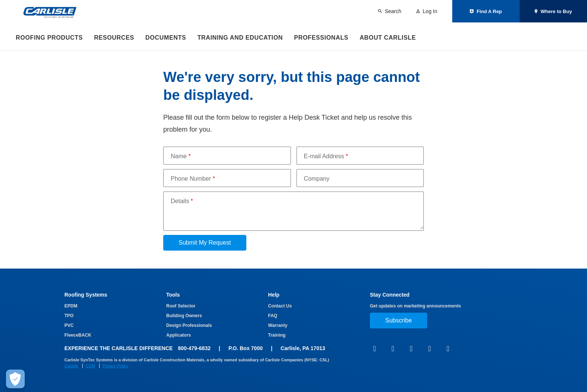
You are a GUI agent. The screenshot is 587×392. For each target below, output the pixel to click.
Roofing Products (49, 38)
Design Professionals (189, 325)
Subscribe (399, 320)
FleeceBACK (78, 335)
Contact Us (280, 306)
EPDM (71, 306)
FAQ (273, 316)
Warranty (278, 325)
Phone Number (193, 179)
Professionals (321, 38)
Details (182, 201)
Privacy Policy (115, 366)
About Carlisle (388, 38)
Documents (166, 38)
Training (277, 335)
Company (317, 179)
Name (181, 156)
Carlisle (71, 366)
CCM (90, 366)
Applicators (179, 335)
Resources (114, 38)
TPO (69, 316)
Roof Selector (181, 306)
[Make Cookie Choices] (15, 379)
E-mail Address (326, 156)
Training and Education (240, 38)
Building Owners (184, 316)
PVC (69, 325)
